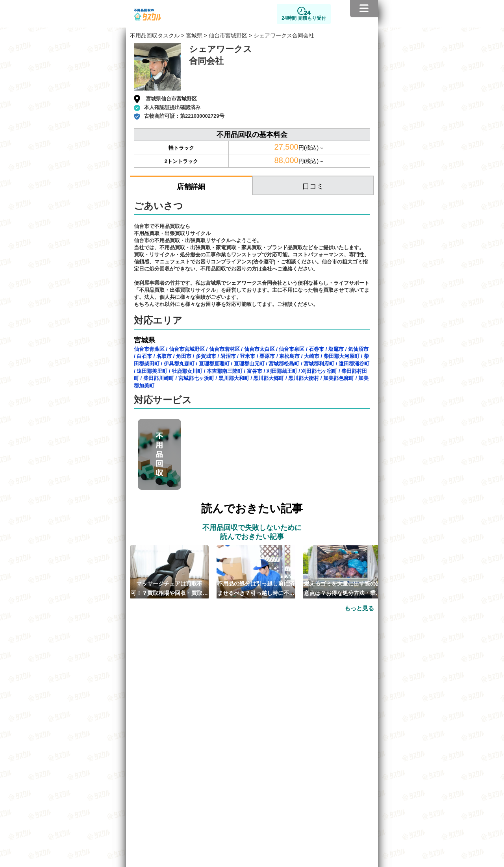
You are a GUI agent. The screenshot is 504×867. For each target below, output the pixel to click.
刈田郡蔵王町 (282, 371)
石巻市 (316, 349)
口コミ (313, 186)
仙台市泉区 (292, 349)
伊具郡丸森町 (179, 364)
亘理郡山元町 (249, 364)
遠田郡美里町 (152, 371)
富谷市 (255, 371)
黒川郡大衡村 (304, 378)
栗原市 (267, 356)
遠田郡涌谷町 (354, 364)
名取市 (164, 356)
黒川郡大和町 (234, 378)
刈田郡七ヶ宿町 (319, 371)
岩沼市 (228, 356)
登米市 (247, 356)
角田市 (184, 356)
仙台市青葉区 (149, 349)
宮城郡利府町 (319, 364)
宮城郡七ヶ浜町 (196, 378)
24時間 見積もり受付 (304, 18)
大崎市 (312, 356)
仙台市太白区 (259, 349)
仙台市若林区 (224, 349)
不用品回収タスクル (155, 35)
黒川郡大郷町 (269, 378)
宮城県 (194, 35)
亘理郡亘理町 (214, 364)
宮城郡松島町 (284, 364)
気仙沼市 (358, 349)
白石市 (144, 356)
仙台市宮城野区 (228, 35)
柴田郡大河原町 (342, 356)
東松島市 (289, 356)
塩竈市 (336, 349)
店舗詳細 (191, 187)
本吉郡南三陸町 (225, 371)
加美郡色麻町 (339, 378)
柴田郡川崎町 (159, 378)
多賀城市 (206, 356)
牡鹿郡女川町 (187, 371)
